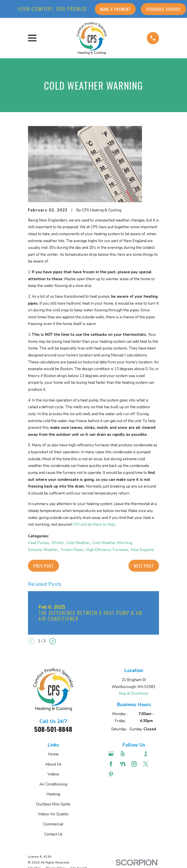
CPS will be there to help (94, 524)
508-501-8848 (53, 729)
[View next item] (52, 641)
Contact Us (53, 834)
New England (142, 550)
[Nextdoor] (123, 764)
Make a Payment (115, 9)
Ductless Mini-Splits (53, 804)
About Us (53, 764)
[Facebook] (112, 764)
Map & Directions (134, 693)
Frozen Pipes (72, 550)
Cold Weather (78, 543)
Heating (53, 794)
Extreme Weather (43, 550)
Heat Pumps (39, 543)
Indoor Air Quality (53, 814)
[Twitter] (146, 764)
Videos (53, 774)
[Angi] (135, 754)
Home (53, 754)
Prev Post (43, 566)
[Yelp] (123, 754)
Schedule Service (163, 9)
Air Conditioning (53, 784)
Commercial (53, 824)
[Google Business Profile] (112, 754)
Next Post (144, 566)
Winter (58, 543)
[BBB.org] (146, 754)
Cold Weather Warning (112, 543)
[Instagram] (135, 764)
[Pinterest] (112, 774)
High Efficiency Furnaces (107, 550)
